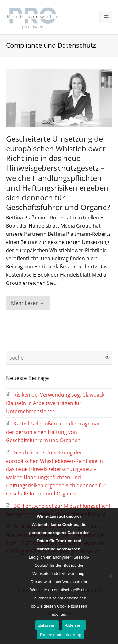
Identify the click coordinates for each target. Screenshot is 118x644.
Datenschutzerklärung (61, 635)
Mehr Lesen (28, 303)
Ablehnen (74, 625)
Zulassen (47, 625)
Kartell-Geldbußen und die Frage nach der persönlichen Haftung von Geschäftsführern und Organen (55, 432)
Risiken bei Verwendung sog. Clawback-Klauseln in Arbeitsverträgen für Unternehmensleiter (56, 403)
